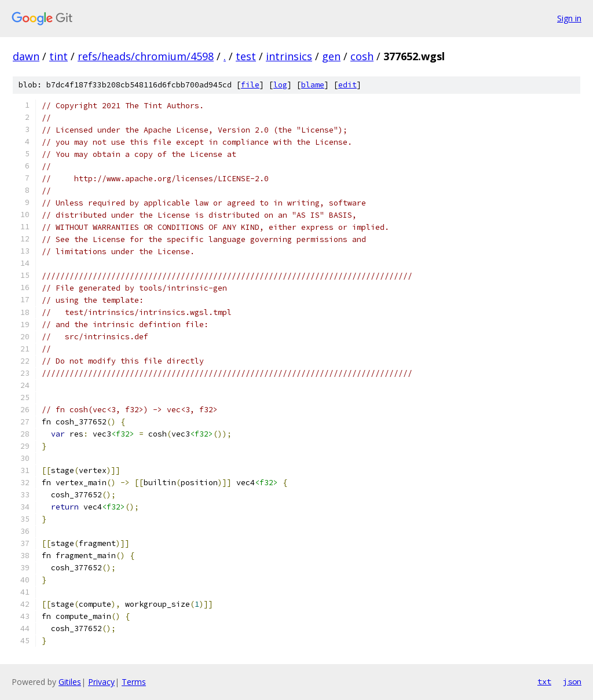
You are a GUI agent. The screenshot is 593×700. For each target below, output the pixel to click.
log (280, 85)
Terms (134, 682)
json (572, 681)
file (250, 85)
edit (347, 85)
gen (331, 56)
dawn (26, 56)
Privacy (101, 682)
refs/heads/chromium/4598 (146, 56)
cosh (362, 56)
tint (58, 56)
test (246, 56)
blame (313, 85)
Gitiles (70, 682)
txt (544, 681)
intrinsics (289, 56)
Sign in (569, 18)
